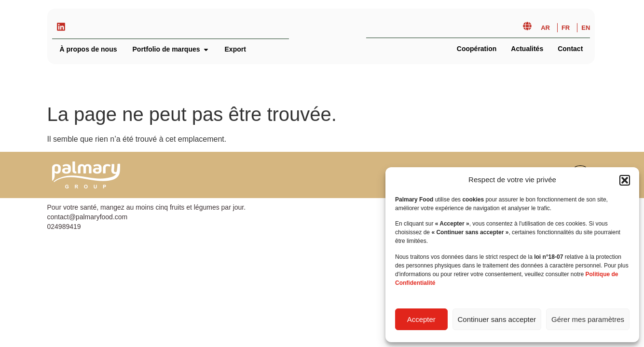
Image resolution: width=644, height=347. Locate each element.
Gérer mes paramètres (588, 319)
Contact (570, 49)
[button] (625, 180)
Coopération (477, 49)
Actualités (527, 49)
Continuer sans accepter (497, 319)
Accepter (421, 319)
